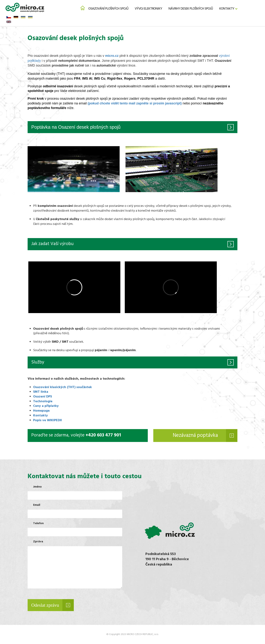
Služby (38, 362)
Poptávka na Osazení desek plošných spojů (76, 127)
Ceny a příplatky (46, 406)
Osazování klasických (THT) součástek (62, 387)
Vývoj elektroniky (148, 9)
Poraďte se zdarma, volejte (76, 436)
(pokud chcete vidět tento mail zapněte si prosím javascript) (135, 103)
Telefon (38, 523)
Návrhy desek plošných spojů (191, 9)
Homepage (41, 411)
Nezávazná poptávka (195, 435)
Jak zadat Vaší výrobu (52, 244)
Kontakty (227, 9)
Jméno (37, 487)
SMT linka (41, 392)
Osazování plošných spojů (108, 9)
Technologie (43, 401)
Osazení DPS (43, 397)
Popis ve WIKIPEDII (47, 420)
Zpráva (38, 542)
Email (37, 505)
